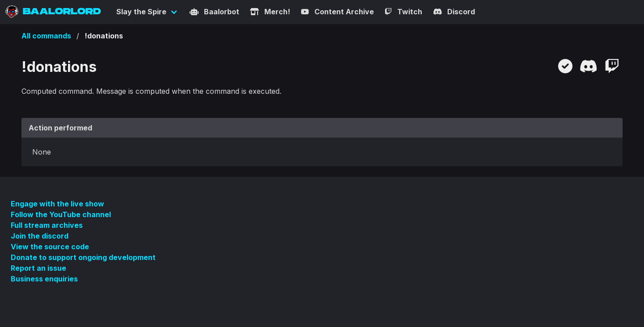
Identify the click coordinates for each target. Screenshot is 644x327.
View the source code (50, 247)
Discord (454, 12)
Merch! (270, 12)
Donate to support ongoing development (83, 257)
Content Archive (337, 12)
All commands (46, 36)
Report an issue (38, 268)
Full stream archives (47, 225)
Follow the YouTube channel (61, 214)
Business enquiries (44, 279)
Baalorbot (214, 12)
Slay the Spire (141, 12)
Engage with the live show (57, 204)
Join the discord (40, 236)
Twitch (403, 12)
